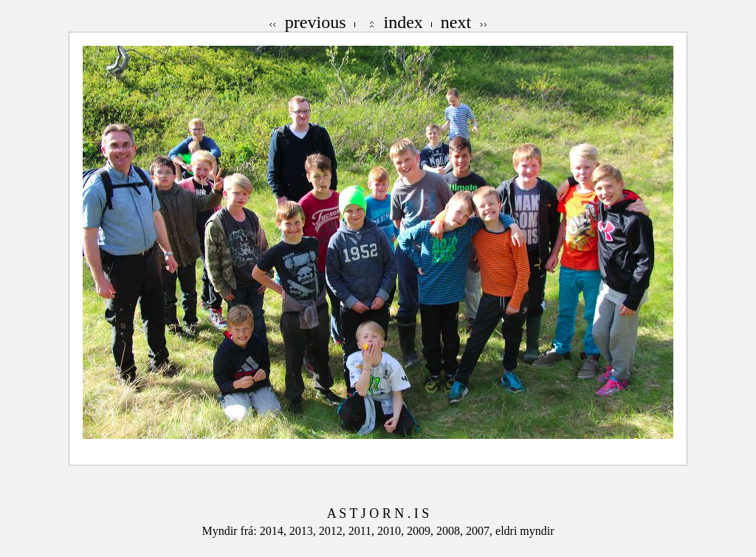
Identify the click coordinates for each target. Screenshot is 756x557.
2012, (334, 531)
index (403, 22)
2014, (275, 531)
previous (316, 22)
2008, (451, 531)
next (456, 22)
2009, (422, 531)
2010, (392, 531)
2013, (304, 531)
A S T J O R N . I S (378, 513)
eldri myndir (525, 531)
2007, (481, 531)
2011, (363, 531)
